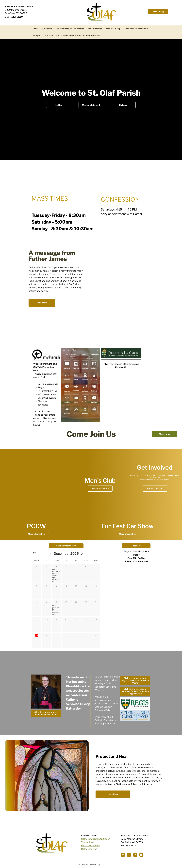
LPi (102, 865)
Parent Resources (90, 846)
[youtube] (141, 855)
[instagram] (135, 855)
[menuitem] (36, 29)
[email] (129, 855)
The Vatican (87, 842)
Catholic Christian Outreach (96, 839)
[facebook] (123, 855)
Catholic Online (89, 849)
